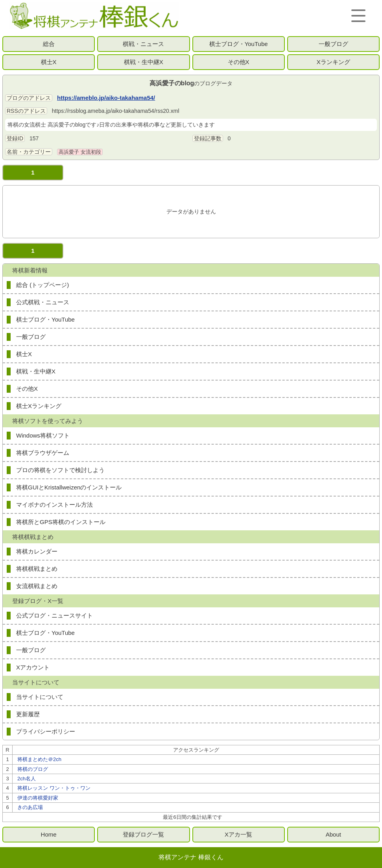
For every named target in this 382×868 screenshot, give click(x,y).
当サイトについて (40, 697)
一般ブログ (333, 44)
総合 (49, 44)
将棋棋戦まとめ (37, 569)
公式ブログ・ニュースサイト (54, 615)
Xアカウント (33, 667)
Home (49, 834)
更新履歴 (28, 714)
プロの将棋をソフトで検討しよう (60, 470)
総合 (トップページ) (42, 285)
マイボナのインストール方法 (54, 505)
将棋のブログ (33, 769)
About (333, 834)
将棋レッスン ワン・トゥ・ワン (54, 788)
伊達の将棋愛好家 (38, 798)
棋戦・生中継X (144, 62)
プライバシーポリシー (46, 731)
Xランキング (333, 62)
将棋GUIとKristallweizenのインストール (69, 487)
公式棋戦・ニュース (43, 302)
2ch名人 (27, 779)
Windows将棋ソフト (43, 435)
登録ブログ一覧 (143, 834)
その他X (239, 62)
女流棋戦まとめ (37, 586)
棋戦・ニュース (143, 44)
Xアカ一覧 (238, 834)
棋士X (49, 62)
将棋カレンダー (37, 551)
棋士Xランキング (39, 406)
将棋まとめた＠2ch (39, 759)
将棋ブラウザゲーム (43, 453)
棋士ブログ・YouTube (239, 44)
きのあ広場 (30, 807)
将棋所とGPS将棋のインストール (61, 522)
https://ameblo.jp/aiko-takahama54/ (106, 98)
